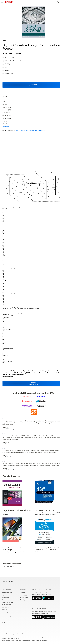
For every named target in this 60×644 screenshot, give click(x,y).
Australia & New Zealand (9, 620)
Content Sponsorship (8, 612)
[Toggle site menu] (2, 2)
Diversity (4, 609)
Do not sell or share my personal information (13, 634)
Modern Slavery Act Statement (39, 640)
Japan (3, 622)
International (6, 617)
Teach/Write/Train (7, 593)
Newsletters (23, 595)
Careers (4, 595)
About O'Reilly (6, 590)
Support (23, 590)
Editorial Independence (25, 640)
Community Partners (7, 602)
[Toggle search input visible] (58, 2)
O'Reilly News (5, 597)
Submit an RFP (6, 607)
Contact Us (23, 593)
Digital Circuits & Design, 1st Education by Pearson (30, 130)
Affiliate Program (7, 605)
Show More (6, 127)
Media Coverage (6, 600)
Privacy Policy (24, 597)
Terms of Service (6, 640)
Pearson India (9, 73)
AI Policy (22, 600)
